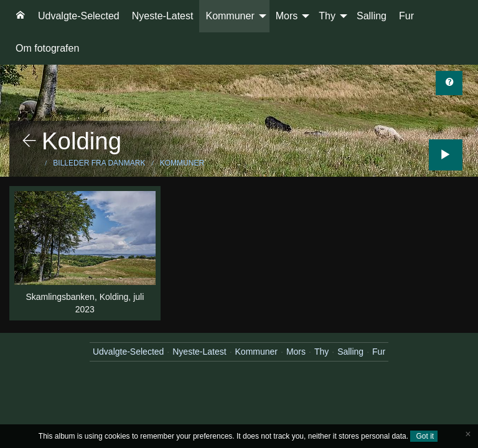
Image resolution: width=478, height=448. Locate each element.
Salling (372, 16)
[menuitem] (21, 16)
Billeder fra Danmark (99, 163)
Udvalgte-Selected (79, 16)
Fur (406, 16)
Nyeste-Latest (163, 16)
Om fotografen (47, 48)
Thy (327, 16)
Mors (287, 16)
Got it (424, 436)
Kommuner (230, 16)
